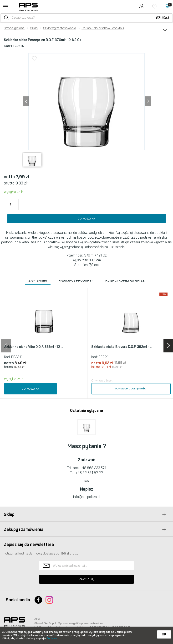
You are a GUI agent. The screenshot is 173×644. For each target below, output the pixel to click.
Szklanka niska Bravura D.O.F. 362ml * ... (121, 347)
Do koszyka (86, 219)
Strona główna (14, 28)
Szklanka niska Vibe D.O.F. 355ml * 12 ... (33, 347)
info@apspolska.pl (87, 497)
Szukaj (163, 18)
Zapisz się (86, 579)
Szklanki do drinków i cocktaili (103, 28)
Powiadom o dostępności (131, 389)
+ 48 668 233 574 (93, 468)
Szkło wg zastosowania (60, 28)
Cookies (52, 638)
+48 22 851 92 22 (89, 473)
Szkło (34, 28)
